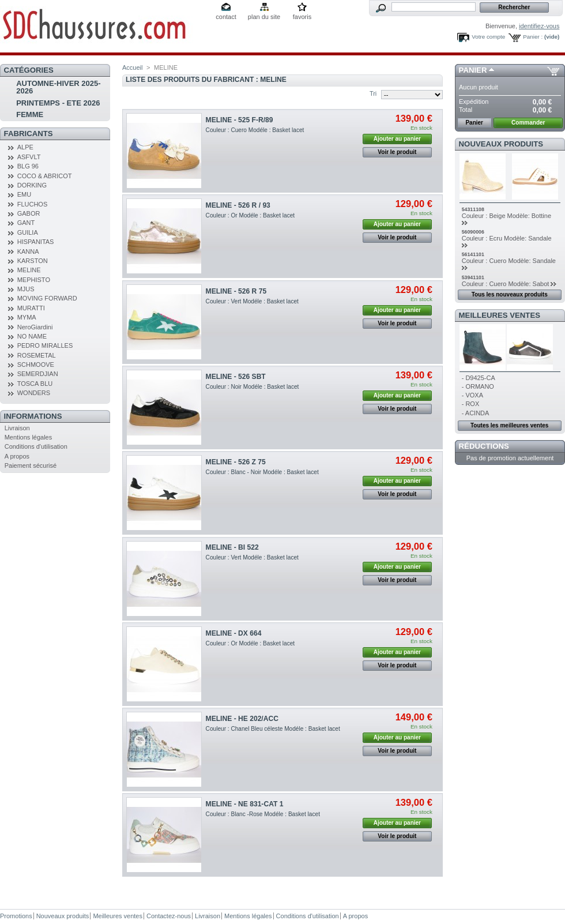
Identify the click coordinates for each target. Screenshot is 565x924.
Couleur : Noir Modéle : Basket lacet (253, 387)
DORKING (32, 185)
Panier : (533, 37)
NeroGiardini (35, 327)
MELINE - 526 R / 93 (238, 205)
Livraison (17, 428)
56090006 (473, 232)
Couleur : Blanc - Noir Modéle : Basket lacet (262, 472)
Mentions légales (29, 437)
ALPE (25, 147)
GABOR (29, 213)
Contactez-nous (169, 916)
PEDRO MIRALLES (45, 345)
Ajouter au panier (397, 139)
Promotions (16, 916)
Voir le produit (397, 152)
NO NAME (32, 336)
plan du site (264, 17)
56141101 (473, 254)
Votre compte (488, 37)
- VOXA (472, 395)
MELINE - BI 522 (232, 547)
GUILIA (28, 232)
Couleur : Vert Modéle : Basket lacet (252, 301)
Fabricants (29, 134)
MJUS (26, 289)
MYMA (27, 317)
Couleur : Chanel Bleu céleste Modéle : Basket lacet (273, 729)
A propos (17, 456)
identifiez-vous (539, 26)
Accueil (132, 67)
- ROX (471, 404)
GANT (26, 223)
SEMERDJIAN (38, 374)
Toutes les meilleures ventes (509, 425)
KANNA (28, 251)
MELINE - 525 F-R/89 (240, 120)
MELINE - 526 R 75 (236, 291)
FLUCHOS (33, 204)
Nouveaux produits (501, 144)
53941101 (473, 277)
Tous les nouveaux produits (510, 294)
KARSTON (33, 261)
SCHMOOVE (36, 365)
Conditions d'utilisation (36, 446)
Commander (528, 123)
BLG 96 (28, 166)
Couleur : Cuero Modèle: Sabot (506, 284)
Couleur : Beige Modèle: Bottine (506, 216)
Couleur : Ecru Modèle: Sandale (507, 238)
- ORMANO (478, 386)
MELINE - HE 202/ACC (242, 719)
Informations (33, 416)
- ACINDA (476, 413)
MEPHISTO (34, 280)
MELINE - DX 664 (234, 633)
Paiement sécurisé (31, 465)
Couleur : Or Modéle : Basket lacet (251, 215)
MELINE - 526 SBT (236, 377)
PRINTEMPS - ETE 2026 (58, 103)
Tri (373, 93)
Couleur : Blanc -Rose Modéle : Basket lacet (263, 814)
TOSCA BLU (35, 384)
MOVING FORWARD (47, 298)
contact (226, 17)
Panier (473, 70)
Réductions (484, 446)
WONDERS (34, 393)
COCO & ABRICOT (45, 176)
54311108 (473, 209)
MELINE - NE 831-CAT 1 (245, 804)
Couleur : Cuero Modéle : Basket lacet (255, 130)
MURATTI (31, 308)
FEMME (30, 114)
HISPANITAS (36, 242)
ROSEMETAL (37, 355)
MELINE (29, 270)
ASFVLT (29, 157)
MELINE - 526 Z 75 (236, 462)
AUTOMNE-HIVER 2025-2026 (58, 87)
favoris (302, 17)
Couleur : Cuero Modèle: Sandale (509, 261)
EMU (24, 194)
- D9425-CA (479, 378)
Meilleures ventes (500, 315)
